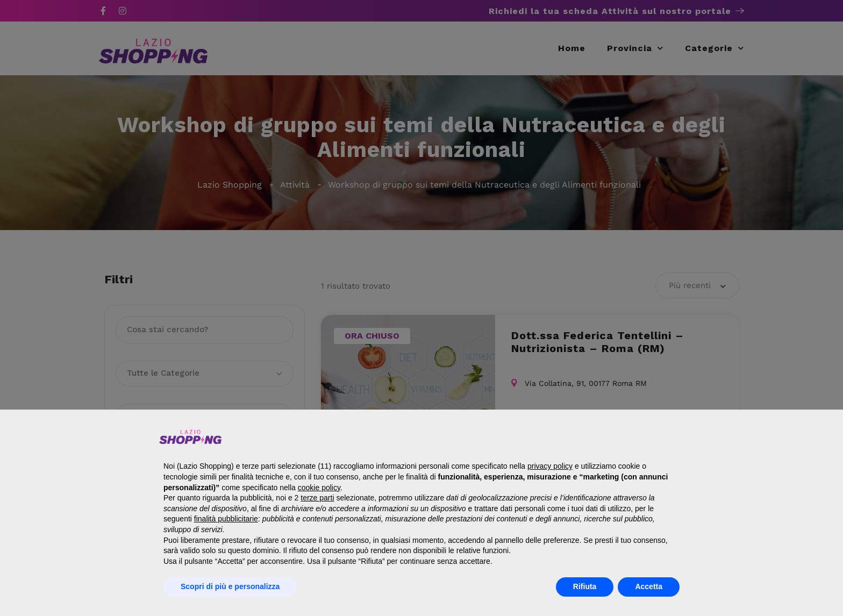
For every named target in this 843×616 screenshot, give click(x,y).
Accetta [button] (649, 586)
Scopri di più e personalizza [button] (230, 586)
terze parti (317, 498)
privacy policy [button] (550, 466)
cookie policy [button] (319, 488)
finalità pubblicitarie (226, 519)
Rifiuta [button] (585, 586)
